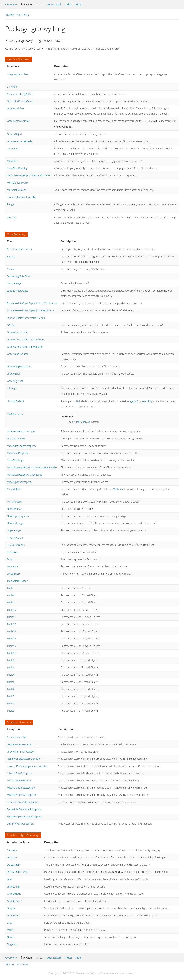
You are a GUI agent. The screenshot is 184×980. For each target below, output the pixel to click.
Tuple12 (11, 621)
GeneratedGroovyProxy (20, 101)
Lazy (9, 919)
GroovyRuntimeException (21, 749)
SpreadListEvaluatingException (24, 806)
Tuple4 (11, 672)
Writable (12, 216)
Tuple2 (11, 657)
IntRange (12, 386)
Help (79, 4)
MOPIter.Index (15, 411)
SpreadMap (13, 571)
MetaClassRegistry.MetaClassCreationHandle (32, 465)
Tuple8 (11, 701)
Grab (10, 876)
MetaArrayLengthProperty (21, 443)
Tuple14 (11, 636)
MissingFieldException (19, 778)
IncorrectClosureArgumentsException (28, 763)
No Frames (23, 15)
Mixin (10, 927)
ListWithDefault (16, 399)
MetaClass (13, 160)
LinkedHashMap (81, 419)
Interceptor (13, 148)
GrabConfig (13, 883)
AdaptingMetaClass (18, 74)
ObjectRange (14, 528)
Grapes (11, 905)
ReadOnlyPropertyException (23, 799)
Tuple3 (11, 665)
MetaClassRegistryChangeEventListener (29, 175)
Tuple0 (11, 593)
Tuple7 (11, 693)
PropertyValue (15, 535)
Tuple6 (11, 686)
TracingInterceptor (17, 578)
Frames (10, 15)
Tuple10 (11, 607)
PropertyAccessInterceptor (22, 196)
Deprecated (53, 4)
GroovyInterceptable (18, 121)
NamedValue (14, 506)
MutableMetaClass (17, 189)
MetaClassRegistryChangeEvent (24, 472)
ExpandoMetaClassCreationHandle (26, 316)
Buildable (12, 87)
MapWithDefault (16, 436)
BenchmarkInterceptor (20, 248)
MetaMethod (14, 486)
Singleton (12, 941)
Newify (11, 934)
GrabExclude (14, 891)
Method (117, 486)
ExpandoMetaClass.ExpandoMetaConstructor (32, 302)
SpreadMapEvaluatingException (25, 814)
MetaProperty (15, 499)
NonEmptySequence (18, 513)
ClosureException (17, 734)
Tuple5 (11, 679)
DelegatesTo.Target (18, 869)
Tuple (10, 585)
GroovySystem (15, 379)
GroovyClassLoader (18, 331)
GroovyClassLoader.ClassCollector (26, 338)
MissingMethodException (21, 785)
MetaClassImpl (15, 457)
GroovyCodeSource (18, 352)
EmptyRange (14, 282)
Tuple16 (11, 650)
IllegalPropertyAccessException (24, 756)
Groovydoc (13, 912)
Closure (11, 268)
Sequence (12, 564)
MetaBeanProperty (17, 450)
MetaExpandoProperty (20, 479)
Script (10, 556)
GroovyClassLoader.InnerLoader (25, 345)
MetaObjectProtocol (18, 182)
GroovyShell (14, 372)
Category (12, 847)
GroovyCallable (15, 108)
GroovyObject (15, 133)
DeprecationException (19, 742)
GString (11, 323)
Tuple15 (11, 643)
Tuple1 (11, 600)
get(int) (134, 399)
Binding (11, 255)
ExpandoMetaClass (18, 289)
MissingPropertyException (21, 792)
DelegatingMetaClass (19, 275)
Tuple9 (11, 708)
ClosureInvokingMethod (20, 94)
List (78, 399)
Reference (13, 549)
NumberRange (15, 520)
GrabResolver (14, 898)
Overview (11, 4)
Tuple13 (11, 629)
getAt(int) (147, 399)
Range (10, 204)
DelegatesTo (14, 862)
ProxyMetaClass (16, 542)
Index (68, 4)
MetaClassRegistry (17, 167)
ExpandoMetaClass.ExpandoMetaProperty (30, 309)
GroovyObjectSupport (19, 365)
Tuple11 (11, 614)
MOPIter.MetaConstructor (21, 429)
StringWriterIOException (20, 821)
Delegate (12, 855)
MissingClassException (19, 770)
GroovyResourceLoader (20, 141)
